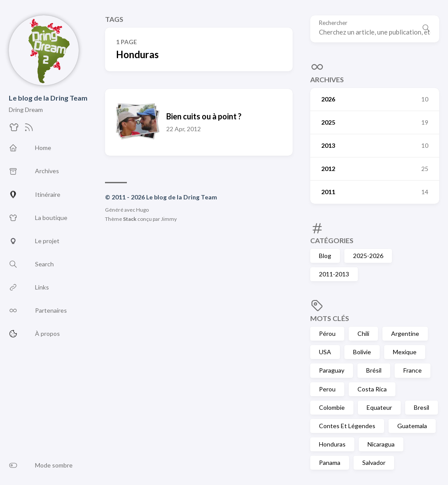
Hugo (142, 210)
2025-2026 (368, 256)
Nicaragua (381, 444)
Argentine (405, 333)
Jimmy (169, 219)
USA (325, 352)
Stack (130, 219)
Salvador (374, 462)
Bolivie (362, 352)
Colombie (332, 407)
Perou (327, 389)
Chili (363, 333)
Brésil (374, 370)
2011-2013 (334, 274)
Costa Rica (372, 389)
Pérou (327, 333)
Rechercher (333, 23)
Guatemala (412, 426)
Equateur (379, 407)
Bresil (422, 407)
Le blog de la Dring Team (48, 98)
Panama (330, 462)
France (413, 370)
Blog (325, 256)
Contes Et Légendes (347, 426)
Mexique (405, 352)
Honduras (332, 444)
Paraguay (332, 370)
